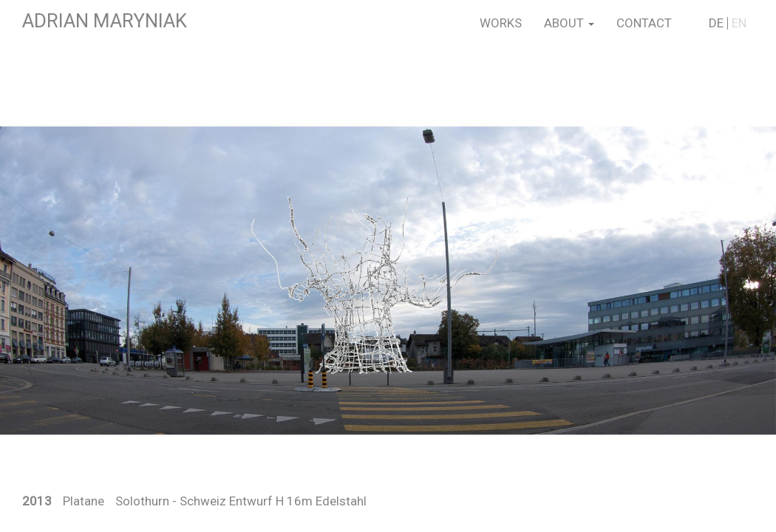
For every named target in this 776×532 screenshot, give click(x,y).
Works (501, 23)
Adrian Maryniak (105, 21)
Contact (644, 23)
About (569, 23)
